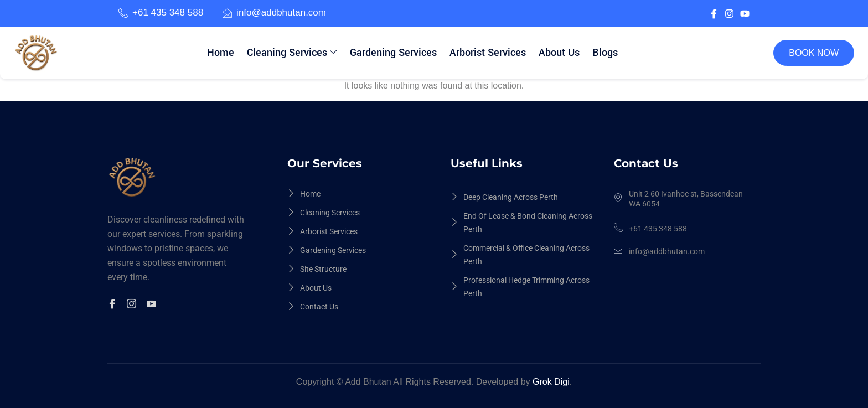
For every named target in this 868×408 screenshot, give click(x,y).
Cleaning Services (293, 53)
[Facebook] (114, 305)
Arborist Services (488, 53)
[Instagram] (133, 305)
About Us (559, 53)
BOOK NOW (814, 53)
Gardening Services (394, 53)
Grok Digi (551, 382)
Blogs (604, 53)
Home (222, 53)
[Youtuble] (153, 305)
